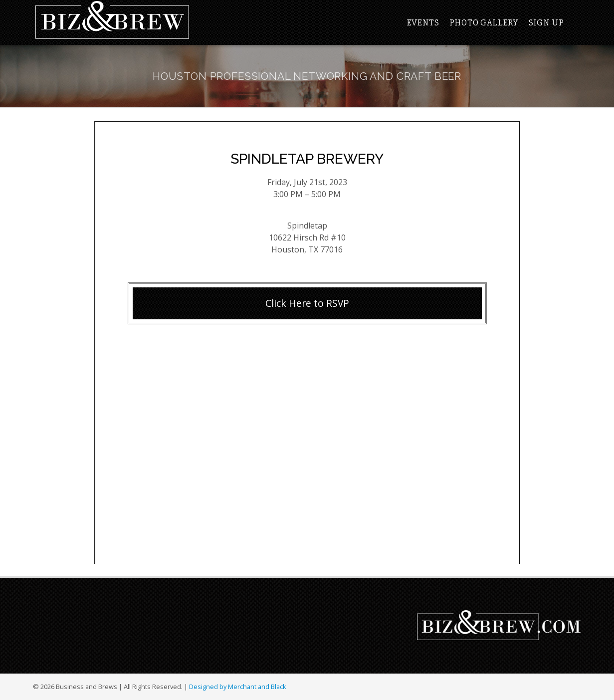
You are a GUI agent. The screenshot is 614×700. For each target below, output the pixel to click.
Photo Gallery (484, 22)
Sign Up (546, 22)
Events (423, 22)
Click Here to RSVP (307, 303)
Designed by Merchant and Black (238, 687)
